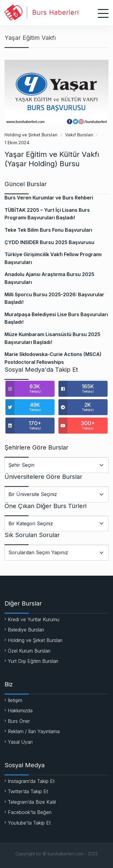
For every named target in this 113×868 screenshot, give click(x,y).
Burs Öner (19, 721)
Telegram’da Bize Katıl (32, 802)
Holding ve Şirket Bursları (31, 135)
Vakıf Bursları (79, 135)
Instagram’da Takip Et (31, 781)
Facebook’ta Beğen (30, 812)
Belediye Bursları (26, 630)
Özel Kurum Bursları (29, 651)
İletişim (15, 700)
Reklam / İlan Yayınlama (34, 731)
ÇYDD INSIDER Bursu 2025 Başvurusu (49, 242)
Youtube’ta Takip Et (29, 823)
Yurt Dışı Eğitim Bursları (33, 661)
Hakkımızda (20, 711)
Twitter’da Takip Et (28, 791)
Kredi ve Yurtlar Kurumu (34, 619)
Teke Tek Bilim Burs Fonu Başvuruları (48, 230)
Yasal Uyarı (20, 742)
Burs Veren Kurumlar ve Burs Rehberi (49, 198)
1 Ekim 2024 (17, 143)
